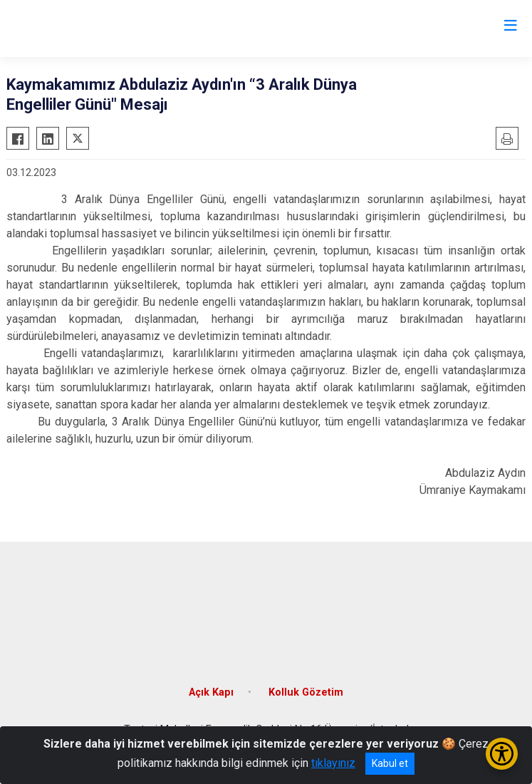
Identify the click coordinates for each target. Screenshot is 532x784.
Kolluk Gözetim (306, 692)
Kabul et (390, 763)
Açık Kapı (211, 692)
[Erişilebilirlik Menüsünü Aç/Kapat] (502, 754)
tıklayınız (333, 763)
